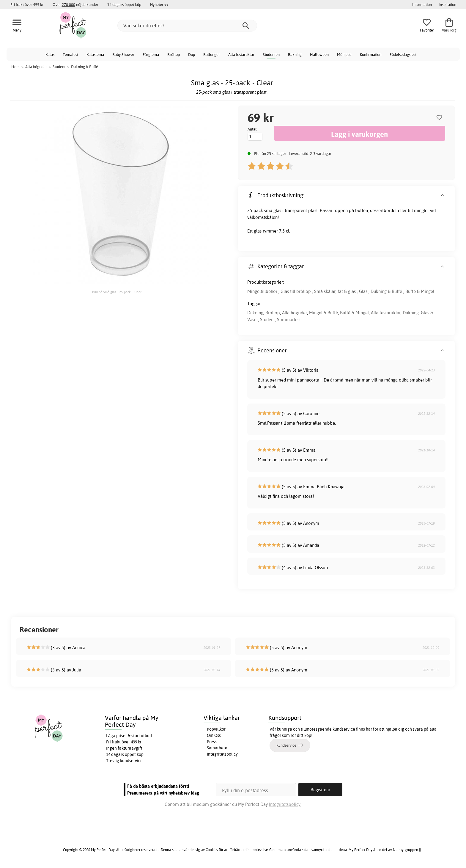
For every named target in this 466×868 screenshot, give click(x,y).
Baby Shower (123, 54)
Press (212, 742)
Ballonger (212, 54)
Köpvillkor (216, 729)
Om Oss (214, 735)
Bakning (295, 54)
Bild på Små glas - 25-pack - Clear (117, 292)
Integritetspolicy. (285, 804)
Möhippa (344, 54)
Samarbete (217, 748)
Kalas (50, 54)
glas (277, 210)
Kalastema (95, 54)
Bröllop (174, 54)
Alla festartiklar (241, 54)
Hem (15, 67)
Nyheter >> (159, 4)
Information (422, 4)
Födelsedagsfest (403, 54)
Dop (192, 54)
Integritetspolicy (222, 754)
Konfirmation (371, 54)
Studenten (271, 54)
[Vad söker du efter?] (187, 26)
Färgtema (151, 54)
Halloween (319, 54)
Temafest (70, 54)
